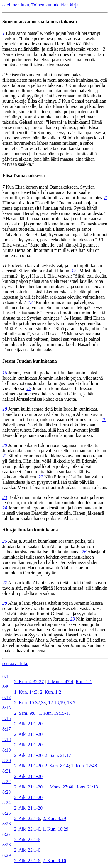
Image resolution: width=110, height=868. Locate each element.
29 (72, 619)
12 (74, 271)
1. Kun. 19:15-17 (55, 713)
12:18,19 (56, 703)
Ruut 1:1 (84, 682)
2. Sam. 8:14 (57, 766)
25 (5, 541)
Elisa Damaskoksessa (23, 176)
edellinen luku (16, 5)
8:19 (6, 750)
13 (30, 302)
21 (5, 456)
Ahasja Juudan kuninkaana (30, 530)
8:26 (6, 824)
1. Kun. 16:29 (55, 829)
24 (5, 508)
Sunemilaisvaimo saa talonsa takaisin (40, 21)
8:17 (6, 729)
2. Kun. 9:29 (54, 818)
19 (104, 420)
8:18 (6, 739)
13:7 (71, 703)
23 (5, 497)
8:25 (6, 813)
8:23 (6, 792)
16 (5, 373)
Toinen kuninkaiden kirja (55, 5)
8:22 (6, 782)
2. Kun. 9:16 (54, 861)
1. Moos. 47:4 (60, 682)
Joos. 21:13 (87, 787)
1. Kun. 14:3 (26, 692)
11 (5, 265)
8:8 (5, 687)
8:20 (6, 761)
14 (66, 318)
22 (41, 477)
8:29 (6, 855)
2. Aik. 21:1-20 (28, 724)
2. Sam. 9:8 (25, 713)
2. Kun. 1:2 (50, 692)
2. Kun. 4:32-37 (29, 682)
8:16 (6, 718)
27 (5, 583)
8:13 (6, 708)
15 (63, 334)
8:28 (6, 845)
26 (84, 552)
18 (5, 409)
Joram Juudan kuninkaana (30, 361)
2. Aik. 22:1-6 (27, 818)
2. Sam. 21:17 (58, 755)
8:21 (6, 771)
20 (5, 445)
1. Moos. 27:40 (59, 787)
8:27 (6, 834)
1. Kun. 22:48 (84, 766)
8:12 (6, 697)
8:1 (5, 676)
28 (5, 603)
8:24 (6, 803)
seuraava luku (15, 663)
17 (29, 389)
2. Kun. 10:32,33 (30, 703)
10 (101, 240)
